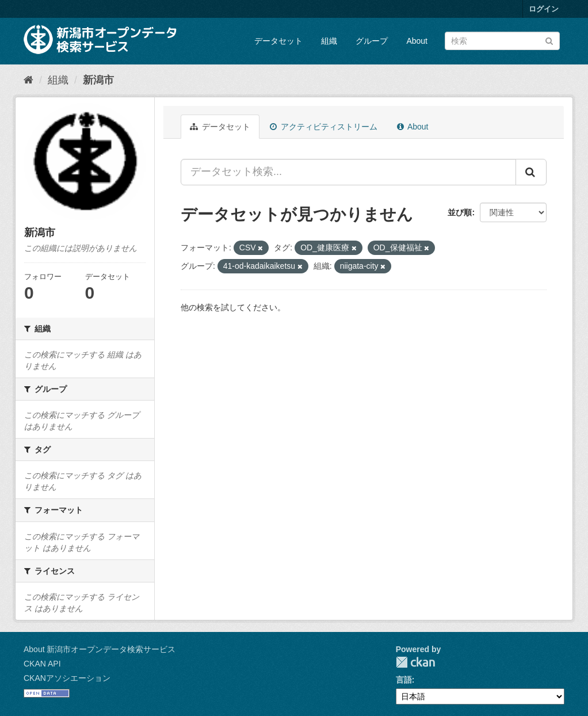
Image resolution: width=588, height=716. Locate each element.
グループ (372, 41)
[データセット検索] (502, 41)
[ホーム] (28, 80)
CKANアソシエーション (67, 678)
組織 (329, 41)
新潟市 (98, 80)
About (417, 41)
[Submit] (549, 40)
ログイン (544, 9)
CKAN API (42, 664)
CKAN (415, 662)
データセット (278, 41)
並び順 (460, 212)
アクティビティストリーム (324, 127)
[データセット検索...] (348, 172)
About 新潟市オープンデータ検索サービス (100, 649)
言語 (404, 680)
